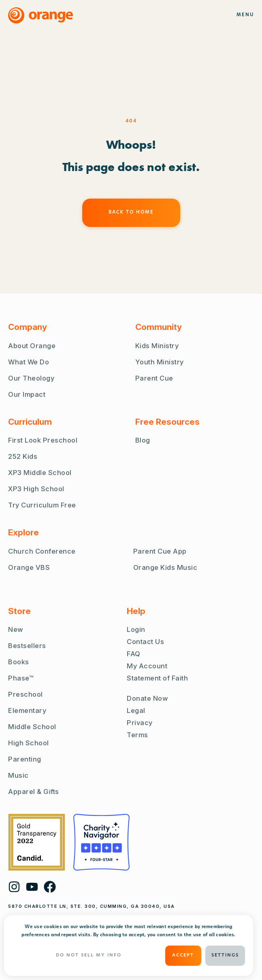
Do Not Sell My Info (89, 955)
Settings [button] (225, 955)
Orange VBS (29, 567)
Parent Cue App (160, 551)
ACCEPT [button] (183, 955)
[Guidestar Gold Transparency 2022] (37, 842)
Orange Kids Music (165, 567)
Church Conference (42, 551)
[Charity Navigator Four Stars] (101, 842)
